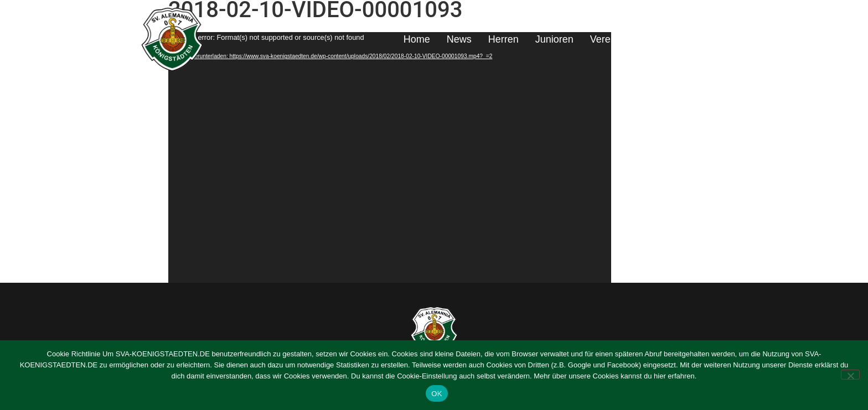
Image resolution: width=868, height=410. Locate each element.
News (459, 39)
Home (417, 39)
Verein (604, 39)
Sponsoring (660, 39)
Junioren (554, 39)
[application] (390, 157)
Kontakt (719, 39)
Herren (503, 39)
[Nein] (850, 375)
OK (436, 394)
